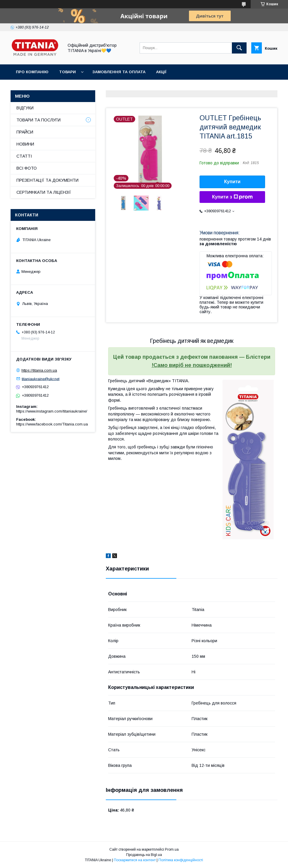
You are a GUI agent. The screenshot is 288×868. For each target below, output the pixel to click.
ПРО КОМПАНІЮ (32, 72)
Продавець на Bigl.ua (144, 855)
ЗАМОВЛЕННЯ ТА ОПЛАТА (119, 72)
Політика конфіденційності (181, 860)
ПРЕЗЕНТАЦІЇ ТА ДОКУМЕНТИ (47, 180)
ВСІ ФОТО (27, 168)
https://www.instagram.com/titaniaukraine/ (52, 411)
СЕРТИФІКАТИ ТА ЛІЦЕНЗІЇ (44, 192)
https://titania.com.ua (39, 370)
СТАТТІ (24, 156)
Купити (232, 182)
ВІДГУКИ (25, 108)
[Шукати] (239, 48)
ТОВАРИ (67, 72)
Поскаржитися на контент (135, 860)
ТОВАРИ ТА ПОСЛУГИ (38, 120)
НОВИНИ (25, 144)
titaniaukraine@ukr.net (41, 379)
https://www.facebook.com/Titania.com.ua (52, 424)
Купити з (232, 197)
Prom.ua (172, 849)
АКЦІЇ (161, 72)
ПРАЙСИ (25, 132)
